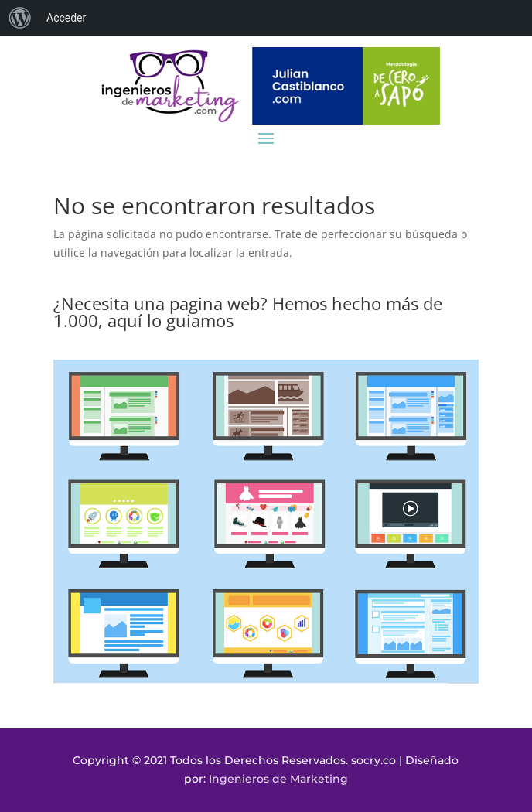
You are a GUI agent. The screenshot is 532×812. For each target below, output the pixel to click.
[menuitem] (20, 18)
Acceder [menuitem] (66, 18)
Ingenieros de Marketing (278, 779)
